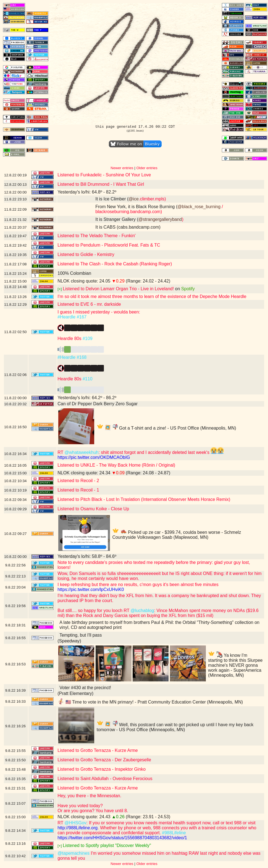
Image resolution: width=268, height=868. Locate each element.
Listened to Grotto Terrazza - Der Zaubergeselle (104, 760)
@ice (134, 199)
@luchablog (142, 611)
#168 (82, 357)
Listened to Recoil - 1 (78, 490)
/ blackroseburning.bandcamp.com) (159, 209)
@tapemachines (73, 853)
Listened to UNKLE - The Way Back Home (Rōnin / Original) (116, 465)
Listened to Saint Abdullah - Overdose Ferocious (105, 779)
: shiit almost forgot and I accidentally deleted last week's (161, 452)
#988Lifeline (174, 833)
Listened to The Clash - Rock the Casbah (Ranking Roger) (115, 264)
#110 (88, 379)
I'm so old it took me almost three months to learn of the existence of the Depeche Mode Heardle (152, 296)
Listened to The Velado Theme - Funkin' (97, 236)
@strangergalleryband (160, 219)
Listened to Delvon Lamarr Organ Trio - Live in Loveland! (118, 289)
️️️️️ (81, 351)
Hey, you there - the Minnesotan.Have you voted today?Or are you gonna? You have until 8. (93, 803)
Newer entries (122, 168)
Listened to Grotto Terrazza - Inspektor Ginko (102, 769)
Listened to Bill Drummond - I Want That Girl (101, 184)
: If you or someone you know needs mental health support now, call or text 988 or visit (171, 823)
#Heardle (66, 317)
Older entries (147, 168)
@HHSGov (75, 823)
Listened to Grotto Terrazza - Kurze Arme (98, 750)
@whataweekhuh (81, 452)
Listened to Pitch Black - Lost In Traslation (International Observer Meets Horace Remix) (144, 499)
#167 (82, 317)
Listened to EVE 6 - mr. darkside (89, 304)
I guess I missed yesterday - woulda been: (99, 312)
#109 (88, 338)
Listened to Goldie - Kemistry (86, 254)
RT (61, 452)
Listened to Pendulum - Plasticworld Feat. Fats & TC (109, 245)
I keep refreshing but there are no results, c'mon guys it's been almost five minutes (138, 585)
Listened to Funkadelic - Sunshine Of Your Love (104, 175)
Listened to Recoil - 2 (78, 481)
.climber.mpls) (152, 199)
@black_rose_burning (199, 207)
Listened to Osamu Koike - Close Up (93, 509)
